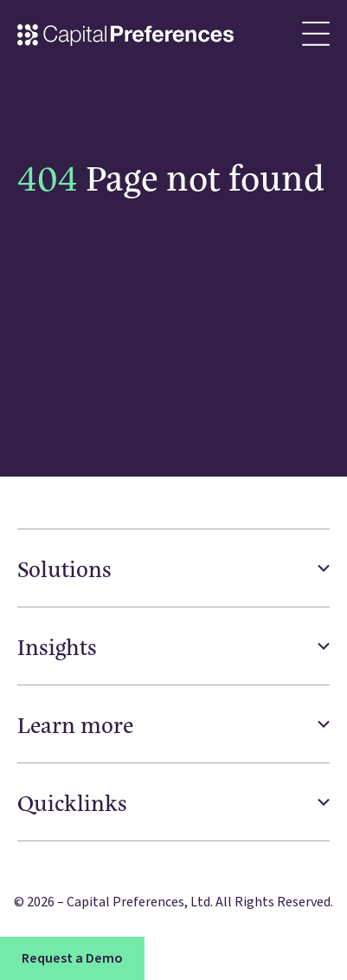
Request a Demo (72, 958)
